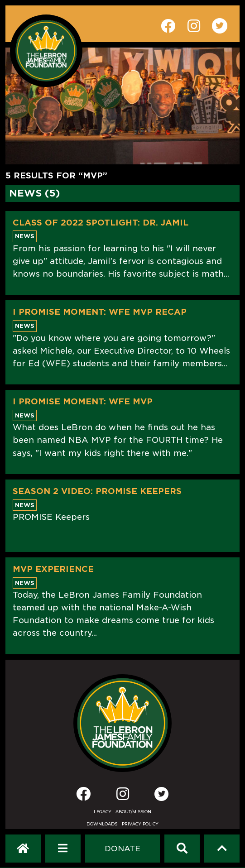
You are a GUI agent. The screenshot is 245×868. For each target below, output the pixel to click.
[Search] (182, 849)
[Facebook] (83, 797)
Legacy (103, 812)
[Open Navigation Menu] (63, 849)
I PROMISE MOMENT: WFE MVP (83, 401)
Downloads (102, 824)
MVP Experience (53, 569)
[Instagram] (123, 797)
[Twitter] (162, 794)
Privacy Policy (140, 824)
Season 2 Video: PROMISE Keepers (97, 491)
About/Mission (133, 812)
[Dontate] (122, 849)
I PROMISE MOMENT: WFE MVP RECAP (100, 312)
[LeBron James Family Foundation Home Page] (122, 723)
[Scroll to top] (222, 849)
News (25, 236)
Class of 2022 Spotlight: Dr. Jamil (101, 223)
